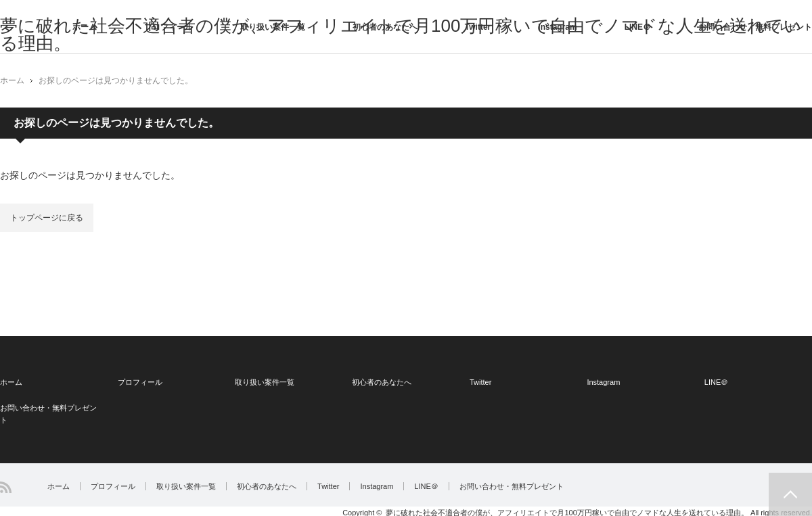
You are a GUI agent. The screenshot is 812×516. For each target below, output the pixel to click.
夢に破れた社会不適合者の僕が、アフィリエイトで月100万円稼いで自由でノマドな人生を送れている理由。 (567, 512)
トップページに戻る (47, 218)
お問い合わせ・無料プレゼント (755, 27)
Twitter (478, 27)
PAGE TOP (790, 494)
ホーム (85, 27)
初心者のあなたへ (385, 27)
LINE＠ (638, 27)
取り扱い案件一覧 (273, 27)
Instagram (557, 27)
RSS (6, 487)
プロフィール (168, 27)
